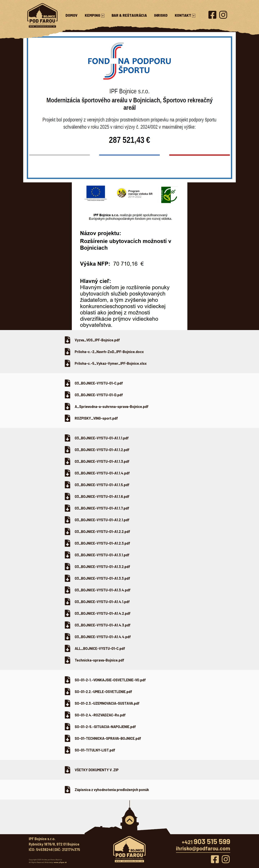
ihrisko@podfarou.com (203, 848)
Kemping (95, 15)
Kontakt (185, 15)
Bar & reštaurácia (129, 15)
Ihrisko (161, 15)
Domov (72, 15)
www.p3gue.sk (60, 862)
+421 (206, 842)
